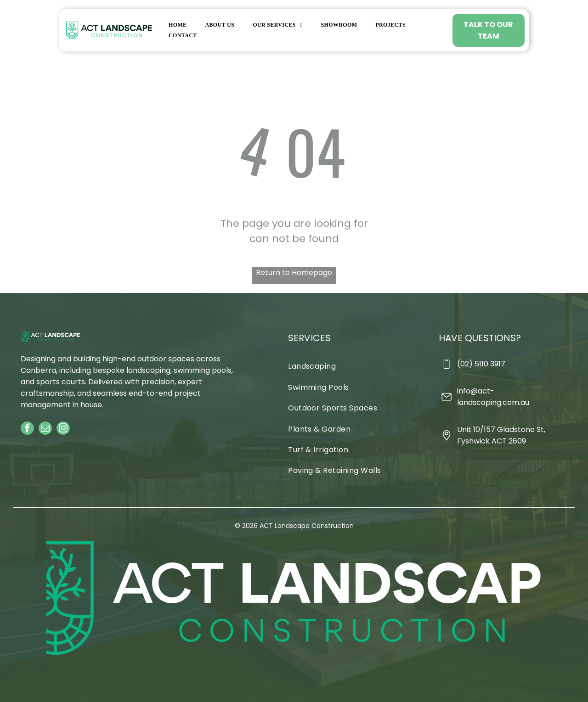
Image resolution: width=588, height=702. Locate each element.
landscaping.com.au (493, 402)
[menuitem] (178, 25)
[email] (45, 429)
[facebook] (27, 429)
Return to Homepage (294, 272)
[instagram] (63, 429)
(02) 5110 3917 (481, 364)
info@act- (476, 391)
